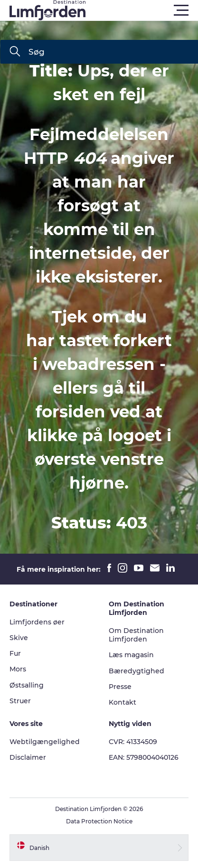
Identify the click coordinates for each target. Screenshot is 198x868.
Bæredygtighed (137, 671)
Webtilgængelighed (45, 742)
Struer (20, 701)
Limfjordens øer (37, 622)
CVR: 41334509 (133, 742)
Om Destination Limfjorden (136, 635)
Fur (15, 653)
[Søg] (15, 52)
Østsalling (27, 685)
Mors (18, 669)
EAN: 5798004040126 (144, 757)
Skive (19, 638)
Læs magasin (131, 655)
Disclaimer (28, 757)
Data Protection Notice (99, 821)
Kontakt (123, 702)
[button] (142, 10)
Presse (120, 687)
